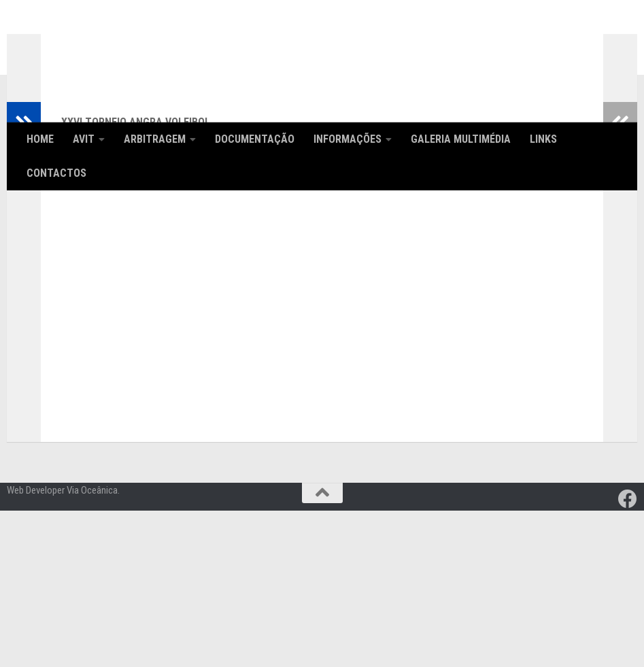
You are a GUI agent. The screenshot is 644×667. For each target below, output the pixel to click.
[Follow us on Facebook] (628, 655)
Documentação (255, 139)
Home (40, 139)
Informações (348, 139)
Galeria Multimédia (461, 139)
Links (543, 139)
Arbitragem (155, 139)
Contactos (56, 173)
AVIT (84, 139)
